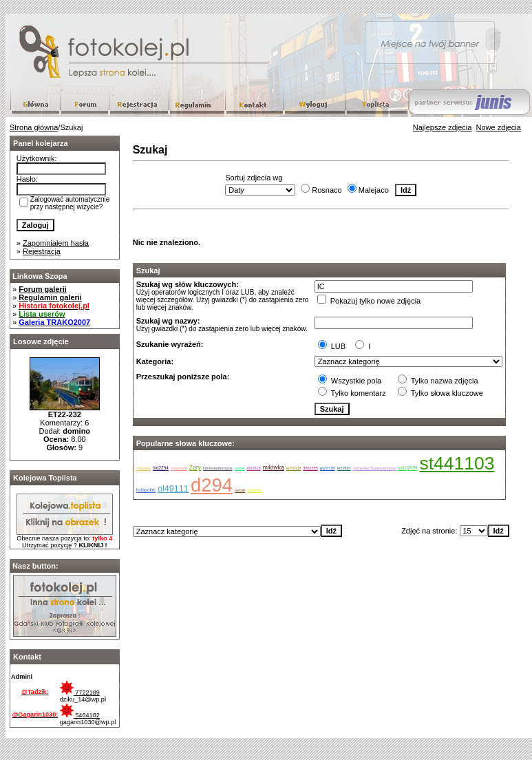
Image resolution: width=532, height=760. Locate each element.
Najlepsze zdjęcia (443, 127)
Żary (195, 467)
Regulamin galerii (50, 297)
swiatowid (179, 468)
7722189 (80, 693)
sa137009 (408, 468)
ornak (240, 468)
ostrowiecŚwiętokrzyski (374, 468)
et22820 (344, 468)
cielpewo (143, 468)
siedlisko (255, 490)
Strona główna (34, 127)
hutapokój (146, 490)
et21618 (254, 468)
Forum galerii (43, 289)
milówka (274, 467)
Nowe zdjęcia (499, 127)
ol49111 (173, 489)
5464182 (80, 715)
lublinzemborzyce (218, 468)
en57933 (294, 468)
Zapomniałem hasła (56, 243)
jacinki (240, 490)
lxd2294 (161, 468)
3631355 (310, 468)
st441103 (457, 463)
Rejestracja (42, 251)
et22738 (328, 468)
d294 (212, 485)
